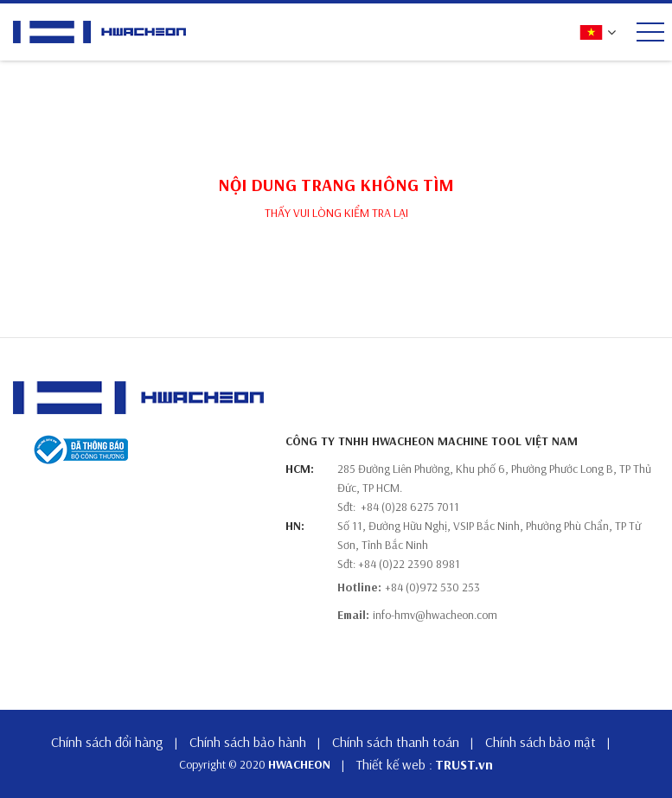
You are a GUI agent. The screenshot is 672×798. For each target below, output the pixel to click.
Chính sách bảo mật (541, 742)
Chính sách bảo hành (248, 742)
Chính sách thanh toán (396, 742)
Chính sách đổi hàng (107, 742)
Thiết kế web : (394, 764)
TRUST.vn (464, 764)
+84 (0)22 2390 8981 (409, 564)
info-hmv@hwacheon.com (435, 615)
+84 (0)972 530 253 (432, 587)
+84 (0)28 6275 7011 (410, 507)
